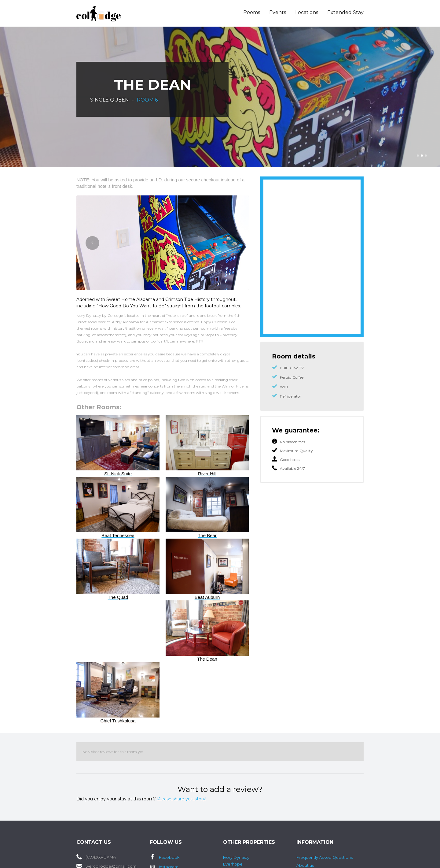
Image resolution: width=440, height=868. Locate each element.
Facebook (169, 857)
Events (278, 12)
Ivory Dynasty (236, 857)
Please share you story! (182, 799)
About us (305, 865)
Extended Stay (345, 12)
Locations (307, 12)
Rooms (252, 12)
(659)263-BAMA (101, 857)
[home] (114, 14)
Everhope (233, 864)
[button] (418, 156)
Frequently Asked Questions (324, 857)
